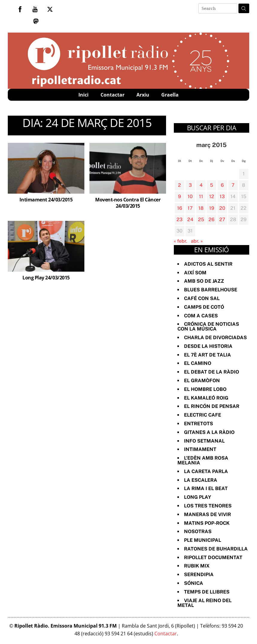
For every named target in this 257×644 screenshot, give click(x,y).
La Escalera (201, 480)
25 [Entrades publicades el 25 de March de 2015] (201, 219)
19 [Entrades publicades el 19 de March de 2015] (212, 208)
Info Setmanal (204, 441)
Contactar (112, 95)
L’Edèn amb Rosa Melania (203, 460)
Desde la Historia (208, 346)
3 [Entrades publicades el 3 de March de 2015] (190, 185)
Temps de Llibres (207, 592)
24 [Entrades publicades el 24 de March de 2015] (190, 219)
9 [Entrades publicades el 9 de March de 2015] (180, 196)
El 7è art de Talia (207, 355)
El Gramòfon (202, 381)
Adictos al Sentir (208, 264)
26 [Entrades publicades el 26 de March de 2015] (212, 219)
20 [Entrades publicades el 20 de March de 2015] (222, 208)
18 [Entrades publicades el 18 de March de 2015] (201, 208)
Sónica (194, 583)
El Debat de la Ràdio (212, 372)
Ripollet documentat (213, 557)
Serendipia (199, 575)
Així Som (195, 273)
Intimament (200, 449)
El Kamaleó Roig (206, 398)
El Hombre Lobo (205, 389)
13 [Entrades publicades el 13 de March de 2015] (222, 196)
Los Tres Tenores (208, 506)
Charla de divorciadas (215, 338)
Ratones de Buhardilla (216, 549)
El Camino (198, 363)
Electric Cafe (203, 415)
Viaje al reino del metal (204, 603)
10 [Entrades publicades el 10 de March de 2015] (190, 196)
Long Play (198, 497)
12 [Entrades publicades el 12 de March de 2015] (212, 196)
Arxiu (143, 95)
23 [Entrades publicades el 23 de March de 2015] (180, 219)
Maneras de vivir (207, 514)
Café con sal (202, 298)
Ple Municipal (203, 540)
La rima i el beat (206, 488)
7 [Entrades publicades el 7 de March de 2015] (233, 185)
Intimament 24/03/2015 (46, 200)
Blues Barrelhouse (211, 290)
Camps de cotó (204, 307)
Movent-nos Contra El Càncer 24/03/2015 (128, 203)
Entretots (199, 424)
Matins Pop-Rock (207, 523)
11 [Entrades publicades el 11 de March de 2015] (201, 196)
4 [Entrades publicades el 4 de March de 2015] (201, 185)
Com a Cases (201, 316)
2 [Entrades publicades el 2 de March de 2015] (180, 185)
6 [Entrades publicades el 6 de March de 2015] (222, 185)
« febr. (181, 241)
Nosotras (198, 531)
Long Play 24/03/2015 (46, 278)
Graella (170, 95)
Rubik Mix (197, 566)
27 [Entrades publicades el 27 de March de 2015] (222, 219)
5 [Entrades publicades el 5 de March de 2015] (212, 185)
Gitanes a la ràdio (209, 432)
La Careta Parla (206, 471)
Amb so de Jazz (204, 281)
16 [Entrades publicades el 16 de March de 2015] (180, 208)
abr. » (197, 241)
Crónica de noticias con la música (208, 326)
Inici (83, 95)
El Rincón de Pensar (212, 406)
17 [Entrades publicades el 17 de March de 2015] (190, 208)
